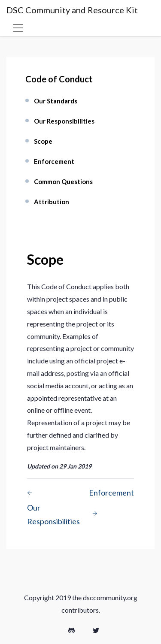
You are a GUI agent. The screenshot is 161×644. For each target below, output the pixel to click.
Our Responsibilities (64, 121)
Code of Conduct (59, 79)
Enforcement (54, 161)
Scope (43, 141)
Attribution (52, 202)
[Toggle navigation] (18, 28)
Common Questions (63, 181)
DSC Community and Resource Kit (72, 10)
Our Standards (56, 101)
